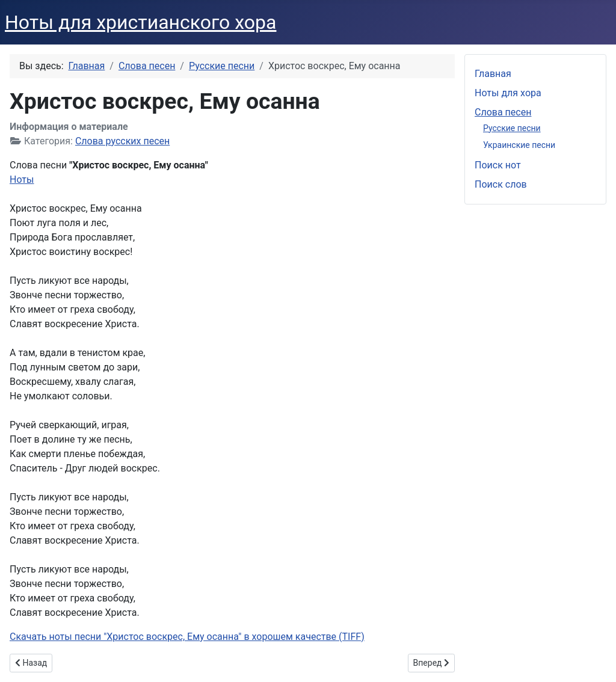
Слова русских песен (122, 141)
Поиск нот (498, 165)
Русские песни (512, 128)
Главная (493, 74)
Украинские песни (519, 145)
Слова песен (503, 112)
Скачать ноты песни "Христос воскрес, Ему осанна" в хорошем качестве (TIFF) (187, 637)
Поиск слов (501, 184)
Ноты (22, 180)
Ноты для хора (508, 93)
